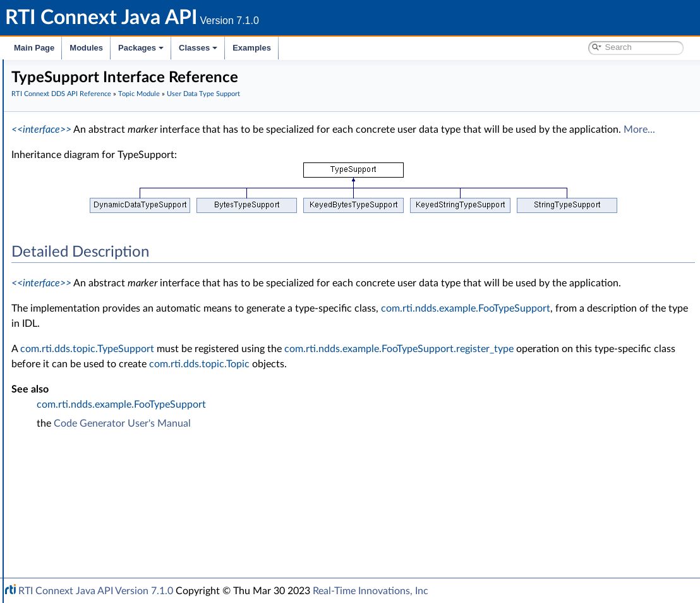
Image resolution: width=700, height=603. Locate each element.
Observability (67, 460)
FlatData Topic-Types (92, 196)
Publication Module (80, 363)
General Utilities (73, 446)
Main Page (34, 48)
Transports (62, 405)
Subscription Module (82, 377)
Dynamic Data (80, 349)
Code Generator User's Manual (312, 469)
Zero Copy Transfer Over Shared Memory (132, 210)
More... (338, 145)
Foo (69, 238)
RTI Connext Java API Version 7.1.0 (96, 591)
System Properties (77, 488)
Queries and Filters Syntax (93, 418)
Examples (252, 48)
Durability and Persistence (92, 474)
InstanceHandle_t (96, 265)
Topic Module (68, 168)
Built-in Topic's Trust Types (103, 335)
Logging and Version (80, 432)
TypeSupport (87, 293)
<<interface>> (231, 130)
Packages (141, 48)
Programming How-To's (77, 530)
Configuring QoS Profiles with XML (110, 502)
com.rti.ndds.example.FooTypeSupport (286, 354)
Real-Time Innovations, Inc (371, 591)
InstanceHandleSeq (100, 279)
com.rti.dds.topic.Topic (293, 410)
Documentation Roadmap (82, 113)
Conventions (56, 126)
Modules (86, 48)
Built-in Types (78, 321)
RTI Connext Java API (53, 71)
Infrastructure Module (85, 391)
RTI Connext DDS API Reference (95, 140)
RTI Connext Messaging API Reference (116, 516)
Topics (64, 182)
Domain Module (73, 154)
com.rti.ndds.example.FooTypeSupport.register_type (316, 394)
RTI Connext (46, 85)
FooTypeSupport (94, 252)
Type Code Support (89, 307)
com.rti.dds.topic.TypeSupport (277, 379)
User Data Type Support (99, 224)
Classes (198, 48)
